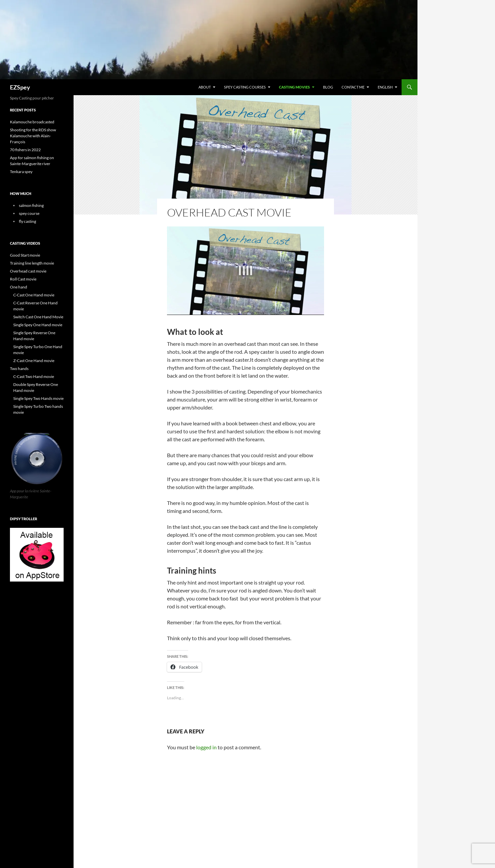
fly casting (27, 221)
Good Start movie (25, 255)
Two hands (19, 369)
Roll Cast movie (23, 279)
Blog (328, 87)
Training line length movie (32, 263)
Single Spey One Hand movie (38, 325)
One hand (19, 287)
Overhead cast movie (28, 271)
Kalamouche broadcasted (32, 122)
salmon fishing (31, 205)
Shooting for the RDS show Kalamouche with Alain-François (33, 136)
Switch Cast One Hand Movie (38, 317)
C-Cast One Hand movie (34, 295)
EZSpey (20, 87)
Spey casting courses (245, 87)
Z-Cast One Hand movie (34, 361)
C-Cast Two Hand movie (34, 376)
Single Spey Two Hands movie (38, 398)
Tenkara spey (21, 172)
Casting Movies (294, 87)
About (205, 87)
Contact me (353, 87)
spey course (29, 213)
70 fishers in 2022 (25, 150)
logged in (206, 747)
